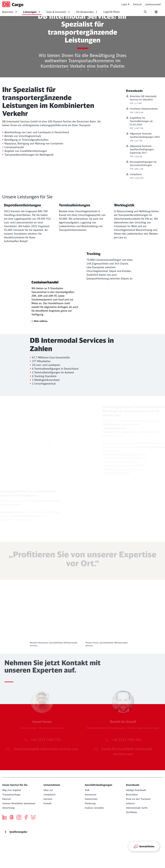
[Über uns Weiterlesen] (48, 818)
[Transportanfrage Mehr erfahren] (11, 823)
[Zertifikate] (131, 841)
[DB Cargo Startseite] (13, 4)
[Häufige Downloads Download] (136, 818)
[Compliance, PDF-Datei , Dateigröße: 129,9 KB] (144, 176)
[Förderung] (90, 832)
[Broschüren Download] (132, 823)
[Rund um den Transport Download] (138, 827)
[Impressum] (91, 823)
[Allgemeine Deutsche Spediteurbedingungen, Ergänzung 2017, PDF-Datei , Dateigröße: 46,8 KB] (144, 151)
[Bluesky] (34, 846)
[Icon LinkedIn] (5, 846)
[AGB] (87, 818)
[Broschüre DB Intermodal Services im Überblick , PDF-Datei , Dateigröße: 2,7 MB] (144, 100)
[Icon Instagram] (20, 846)
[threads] (13, 846)
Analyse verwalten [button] (94, 836)
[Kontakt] (47, 832)
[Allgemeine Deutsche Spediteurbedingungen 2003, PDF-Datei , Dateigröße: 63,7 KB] (144, 137)
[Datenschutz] (91, 827)
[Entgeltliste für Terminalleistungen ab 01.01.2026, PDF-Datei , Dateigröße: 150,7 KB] (144, 123)
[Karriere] (48, 827)
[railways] (130, 832)
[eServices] (6, 827)
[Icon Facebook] (27, 846)
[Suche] (145, 12)
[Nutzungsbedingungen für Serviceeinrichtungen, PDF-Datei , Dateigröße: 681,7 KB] (144, 166)
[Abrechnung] (8, 836)
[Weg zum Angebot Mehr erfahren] (12, 818)
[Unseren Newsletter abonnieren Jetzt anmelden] (19, 832)
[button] (41, 349)
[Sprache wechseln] (156, 12)
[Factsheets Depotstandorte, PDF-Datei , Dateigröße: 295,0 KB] (144, 111)
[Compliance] (50, 823)
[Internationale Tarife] (137, 836)
